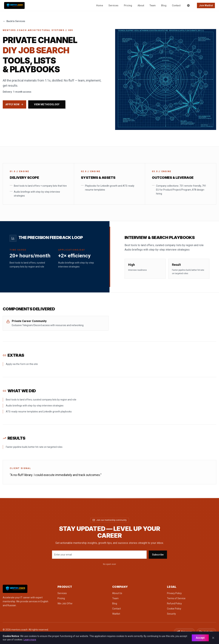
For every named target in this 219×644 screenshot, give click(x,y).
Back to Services (14, 21)
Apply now (14, 104)
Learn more (30, 640)
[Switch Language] (188, 5)
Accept (200, 638)
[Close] (213, 638)
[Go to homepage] (27, 589)
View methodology (47, 104)
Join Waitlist (206, 5)
